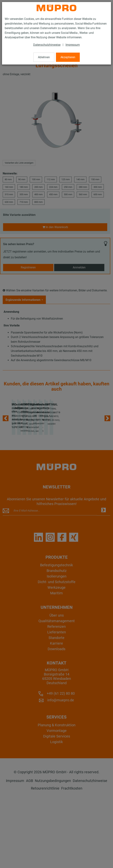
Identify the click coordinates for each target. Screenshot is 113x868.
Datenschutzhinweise (47, 45)
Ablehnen (44, 57)
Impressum (73, 45)
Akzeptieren (68, 57)
